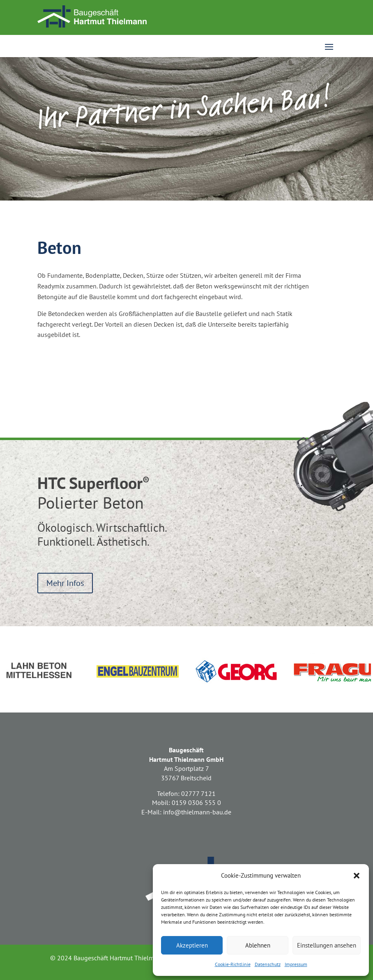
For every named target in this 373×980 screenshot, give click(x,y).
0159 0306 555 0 (196, 802)
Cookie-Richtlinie (233, 964)
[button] (357, 876)
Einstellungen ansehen (327, 945)
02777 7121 (198, 793)
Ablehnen (258, 945)
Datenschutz (268, 964)
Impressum (296, 964)
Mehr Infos (65, 583)
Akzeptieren (192, 945)
